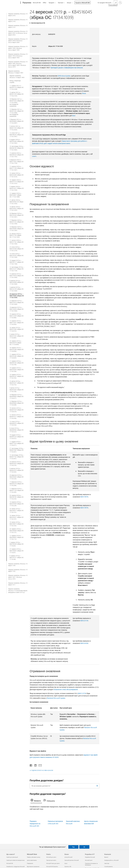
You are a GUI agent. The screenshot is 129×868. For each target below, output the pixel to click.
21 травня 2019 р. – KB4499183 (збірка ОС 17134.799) (17, 363)
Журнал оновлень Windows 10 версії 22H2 (18, 15)
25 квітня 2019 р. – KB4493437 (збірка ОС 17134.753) (17, 383)
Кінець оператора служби (15, 82)
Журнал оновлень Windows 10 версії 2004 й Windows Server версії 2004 (18, 41)
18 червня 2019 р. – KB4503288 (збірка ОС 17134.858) (17, 349)
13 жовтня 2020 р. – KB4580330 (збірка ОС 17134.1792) (17, 155)
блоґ (74, 116)
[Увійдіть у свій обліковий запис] (120, 3)
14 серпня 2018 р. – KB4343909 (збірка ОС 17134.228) (17, 504)
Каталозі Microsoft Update (56, 698)
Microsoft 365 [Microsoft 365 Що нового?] (10, 863)
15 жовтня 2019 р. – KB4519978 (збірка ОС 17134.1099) (17, 276)
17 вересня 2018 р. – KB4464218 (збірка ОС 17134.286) (17, 484)
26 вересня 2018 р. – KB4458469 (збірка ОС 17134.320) (17, 477)
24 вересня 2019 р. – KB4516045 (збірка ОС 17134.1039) (17, 296)
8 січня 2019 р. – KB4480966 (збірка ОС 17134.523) (17, 430)
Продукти (51, 3)
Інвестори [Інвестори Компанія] (107, 863)
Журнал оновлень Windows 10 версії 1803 (16, 72)
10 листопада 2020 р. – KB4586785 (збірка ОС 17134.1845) (17, 148)
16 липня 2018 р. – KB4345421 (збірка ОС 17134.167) (17, 517)
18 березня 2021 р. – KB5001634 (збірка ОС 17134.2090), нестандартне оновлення (17, 103)
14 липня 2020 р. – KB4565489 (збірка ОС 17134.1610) (17, 175)
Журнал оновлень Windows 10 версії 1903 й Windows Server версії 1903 (18, 56)
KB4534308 (84, 643)
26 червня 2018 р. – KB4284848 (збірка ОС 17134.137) (17, 531)
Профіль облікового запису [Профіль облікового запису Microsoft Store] (34, 857)
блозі (84, 93)
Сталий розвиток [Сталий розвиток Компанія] (108, 866)
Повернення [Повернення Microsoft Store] (30, 863)
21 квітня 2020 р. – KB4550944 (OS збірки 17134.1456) (16, 202)
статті (34, 156)
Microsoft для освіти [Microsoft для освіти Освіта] (51, 857)
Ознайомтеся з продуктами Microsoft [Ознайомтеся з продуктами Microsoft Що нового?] (15, 866)
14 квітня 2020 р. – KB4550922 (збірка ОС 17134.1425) (17, 209)
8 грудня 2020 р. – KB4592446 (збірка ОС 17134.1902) (17, 141)
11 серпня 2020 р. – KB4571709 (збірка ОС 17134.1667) (17, 168)
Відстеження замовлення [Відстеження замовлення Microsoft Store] (33, 866)
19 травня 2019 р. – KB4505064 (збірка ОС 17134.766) (17, 370)
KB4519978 (84, 497)
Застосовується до (38, 23)
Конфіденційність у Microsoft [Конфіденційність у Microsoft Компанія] (111, 860)
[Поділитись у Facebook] (31, 765)
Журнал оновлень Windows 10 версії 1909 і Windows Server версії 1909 (18, 48)
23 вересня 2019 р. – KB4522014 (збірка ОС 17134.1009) (17, 302)
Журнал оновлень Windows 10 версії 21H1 (18, 26)
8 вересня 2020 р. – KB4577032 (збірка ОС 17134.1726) (17, 162)
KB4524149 (84, 621)
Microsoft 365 (37, 3)
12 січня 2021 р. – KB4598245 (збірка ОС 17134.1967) (17, 135)
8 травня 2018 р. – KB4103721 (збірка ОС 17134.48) (17, 558)
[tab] (36, 801)
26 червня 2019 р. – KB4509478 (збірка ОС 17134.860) (16, 343)
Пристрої (61, 3)
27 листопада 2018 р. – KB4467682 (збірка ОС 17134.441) (17, 450)
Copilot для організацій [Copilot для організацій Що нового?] (12, 857)
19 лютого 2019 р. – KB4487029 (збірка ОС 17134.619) (17, 410)
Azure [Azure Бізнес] (66, 863)
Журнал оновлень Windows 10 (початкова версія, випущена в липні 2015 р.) (18, 591)
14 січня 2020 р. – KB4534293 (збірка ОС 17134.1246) (17, 256)
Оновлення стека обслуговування (66, 689)
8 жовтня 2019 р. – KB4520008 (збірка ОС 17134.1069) (17, 282)
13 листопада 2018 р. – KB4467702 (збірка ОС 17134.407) (17, 457)
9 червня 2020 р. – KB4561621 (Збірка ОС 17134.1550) (17, 188)
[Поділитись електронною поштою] (39, 765)
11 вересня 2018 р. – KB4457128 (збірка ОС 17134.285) (17, 490)
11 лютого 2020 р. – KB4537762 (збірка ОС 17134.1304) (17, 242)
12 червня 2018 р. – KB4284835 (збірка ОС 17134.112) (17, 537)
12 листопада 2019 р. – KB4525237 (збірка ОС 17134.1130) (17, 269)
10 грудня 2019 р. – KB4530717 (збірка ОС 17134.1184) (17, 262)
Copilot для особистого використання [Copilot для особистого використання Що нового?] (15, 860)
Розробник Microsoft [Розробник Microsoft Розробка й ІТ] (90, 857)
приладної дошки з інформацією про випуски (67, 68)
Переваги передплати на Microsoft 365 (35, 824)
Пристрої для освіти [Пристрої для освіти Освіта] (51, 860)
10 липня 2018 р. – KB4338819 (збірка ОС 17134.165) (17, 524)
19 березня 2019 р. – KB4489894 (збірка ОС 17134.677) (17, 396)
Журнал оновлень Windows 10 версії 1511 (18, 584)
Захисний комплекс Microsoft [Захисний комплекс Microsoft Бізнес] (72, 860)
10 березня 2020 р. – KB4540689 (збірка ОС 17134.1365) (17, 229)
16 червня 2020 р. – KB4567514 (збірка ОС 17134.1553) (17, 182)
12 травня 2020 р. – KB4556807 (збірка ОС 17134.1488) (16, 195)
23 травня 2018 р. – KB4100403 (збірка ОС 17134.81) (17, 551)
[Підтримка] (27, 3)
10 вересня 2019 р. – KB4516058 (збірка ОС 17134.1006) (17, 309)
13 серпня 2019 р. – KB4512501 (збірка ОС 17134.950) (17, 323)
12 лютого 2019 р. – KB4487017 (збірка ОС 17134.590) (17, 417)
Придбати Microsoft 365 (82, 3)
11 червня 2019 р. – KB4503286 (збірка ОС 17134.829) (17, 356)
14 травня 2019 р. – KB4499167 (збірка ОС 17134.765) (17, 376)
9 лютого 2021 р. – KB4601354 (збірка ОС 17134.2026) (17, 128)
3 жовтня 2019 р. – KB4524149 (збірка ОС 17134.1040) (17, 289)
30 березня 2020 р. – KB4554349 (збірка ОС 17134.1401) (17, 215)
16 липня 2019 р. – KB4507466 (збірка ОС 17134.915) (17, 329)
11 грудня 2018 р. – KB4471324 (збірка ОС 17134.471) (17, 443)
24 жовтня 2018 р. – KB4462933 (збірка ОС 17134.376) (17, 464)
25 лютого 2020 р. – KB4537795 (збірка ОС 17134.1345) (16, 235)
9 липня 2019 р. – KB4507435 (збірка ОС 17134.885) (17, 336)
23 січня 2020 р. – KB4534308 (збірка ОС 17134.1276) (17, 249)
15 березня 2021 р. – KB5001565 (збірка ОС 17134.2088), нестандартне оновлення (17, 113)
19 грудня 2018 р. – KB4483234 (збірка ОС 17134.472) (17, 437)
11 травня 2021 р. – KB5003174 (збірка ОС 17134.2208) (17, 87)
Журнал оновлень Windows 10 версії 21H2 (18, 21)
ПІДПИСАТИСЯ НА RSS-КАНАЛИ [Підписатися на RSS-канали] (42, 770)
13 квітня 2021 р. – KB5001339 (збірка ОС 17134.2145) (17, 94)
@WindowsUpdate (64, 76)
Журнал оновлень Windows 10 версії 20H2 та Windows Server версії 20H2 (18, 33)
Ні (84, 847)
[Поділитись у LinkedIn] (35, 765)
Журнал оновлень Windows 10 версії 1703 (18, 570)
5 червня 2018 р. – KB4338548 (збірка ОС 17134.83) (17, 544)
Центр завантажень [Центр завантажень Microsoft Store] (32, 860)
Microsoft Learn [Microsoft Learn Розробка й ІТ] (89, 860)
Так (73, 847)
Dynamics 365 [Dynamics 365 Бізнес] (68, 866)
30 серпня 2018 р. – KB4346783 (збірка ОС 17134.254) (17, 497)
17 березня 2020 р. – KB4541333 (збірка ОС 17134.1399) (17, 222)
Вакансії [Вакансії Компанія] (106, 857)
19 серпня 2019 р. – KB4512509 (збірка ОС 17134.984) (17, 316)
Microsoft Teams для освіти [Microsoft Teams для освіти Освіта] (53, 863)
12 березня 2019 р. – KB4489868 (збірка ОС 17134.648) (17, 403)
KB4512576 (82, 693)
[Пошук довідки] (116, 2)
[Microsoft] (13, 3)
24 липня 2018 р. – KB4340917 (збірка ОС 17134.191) (17, 511)
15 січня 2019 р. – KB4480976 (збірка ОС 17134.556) (17, 423)
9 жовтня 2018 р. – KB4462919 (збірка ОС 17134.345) (17, 470)
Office (44, 3)
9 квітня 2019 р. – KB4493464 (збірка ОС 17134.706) (17, 390)
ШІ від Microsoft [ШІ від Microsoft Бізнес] (68, 857)
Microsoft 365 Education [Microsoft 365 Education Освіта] (52, 866)
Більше (69, 3)
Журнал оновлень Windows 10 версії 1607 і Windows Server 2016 (18, 577)
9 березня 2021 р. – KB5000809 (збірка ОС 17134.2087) (17, 121)
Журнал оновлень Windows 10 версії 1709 (18, 565)
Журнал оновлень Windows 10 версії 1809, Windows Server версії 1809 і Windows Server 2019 (18, 64)
